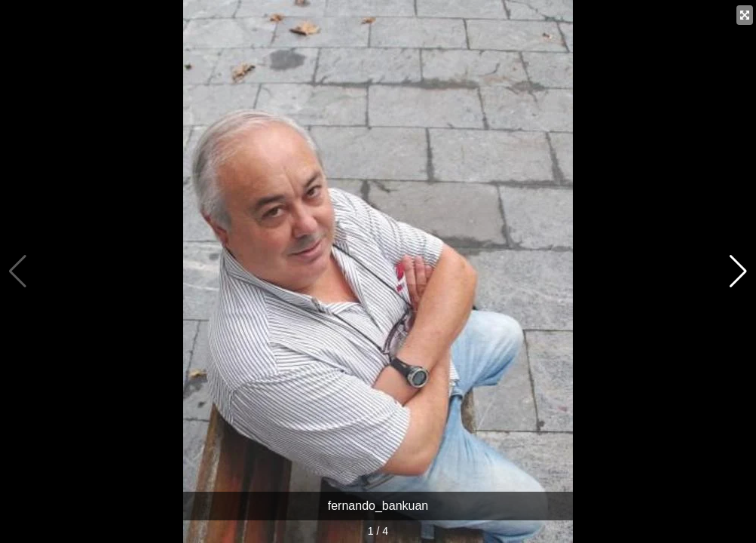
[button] (738, 271)
